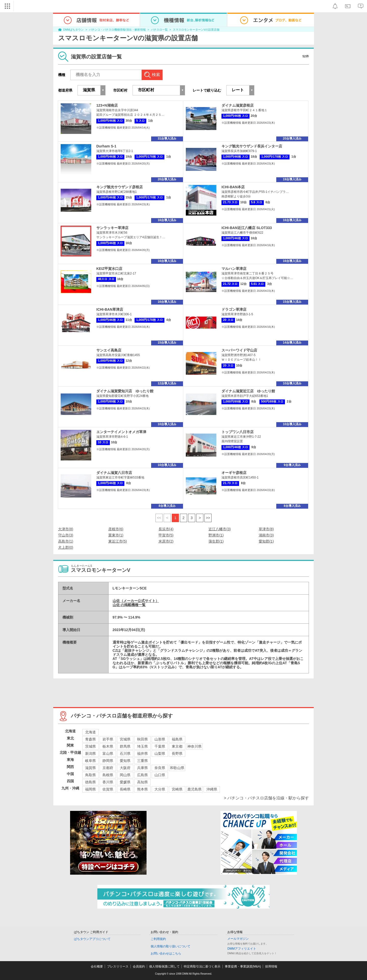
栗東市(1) (116, 535)
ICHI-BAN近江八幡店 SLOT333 (247, 228)
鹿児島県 (194, 789)
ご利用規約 (158, 939)
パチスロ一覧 (159, 30)
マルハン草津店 (234, 269)
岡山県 (125, 775)
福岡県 (90, 789)
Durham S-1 (106, 146)
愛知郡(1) (266, 541)
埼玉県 (142, 746)
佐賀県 (108, 789)
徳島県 (90, 782)
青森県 (90, 739)
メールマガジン (238, 939)
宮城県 (125, 739)
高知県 (142, 782)
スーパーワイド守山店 (239, 350)
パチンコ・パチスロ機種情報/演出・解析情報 (117, 30)
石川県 (125, 753)
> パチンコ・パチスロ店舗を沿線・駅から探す (266, 798)
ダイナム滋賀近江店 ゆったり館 (248, 391)
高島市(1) (66, 541)
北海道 (90, 732)
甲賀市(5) (166, 535)
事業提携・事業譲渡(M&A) (243, 966)
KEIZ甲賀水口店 (109, 269)
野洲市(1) (216, 535)
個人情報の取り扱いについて (171, 946)
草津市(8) (266, 529)
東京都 (177, 746)
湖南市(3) (266, 535)
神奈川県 (194, 746)
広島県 (142, 775)
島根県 (108, 775)
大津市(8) (66, 529)
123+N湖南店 (107, 105)
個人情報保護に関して (164, 966)
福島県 (177, 739)
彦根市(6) (116, 529)
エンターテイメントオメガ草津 (121, 432)
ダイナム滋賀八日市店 (114, 473)
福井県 (142, 753)
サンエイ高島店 (109, 350)
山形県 (160, 739)
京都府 (108, 768)
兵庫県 (142, 768)
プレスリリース (118, 966)
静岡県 (108, 761)
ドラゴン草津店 (234, 309)
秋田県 (142, 739)
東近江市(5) (118, 541)
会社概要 (97, 966)
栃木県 (108, 746)
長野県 (177, 753)
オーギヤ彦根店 (234, 473)
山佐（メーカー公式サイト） (136, 601)
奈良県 (160, 768)
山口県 (160, 775)
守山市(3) (66, 535)
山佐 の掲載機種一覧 (129, 605)
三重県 (142, 761)
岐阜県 (90, 761)
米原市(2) (166, 541)
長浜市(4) (166, 529)
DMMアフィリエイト (242, 949)
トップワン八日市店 (238, 432)
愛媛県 (125, 782)
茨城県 (90, 746)
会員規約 (139, 966)
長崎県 (125, 789)
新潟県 (90, 753)
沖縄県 (212, 789)
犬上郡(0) (66, 547)
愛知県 (125, 761)
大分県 (160, 789)
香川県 (108, 782)
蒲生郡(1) (216, 541)
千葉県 (160, 746)
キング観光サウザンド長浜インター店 (252, 146)
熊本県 (142, 789)
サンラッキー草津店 (112, 228)
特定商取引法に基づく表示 (202, 966)
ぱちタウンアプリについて (92, 939)
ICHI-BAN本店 (233, 187)
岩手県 (108, 739)
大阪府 (125, 768)
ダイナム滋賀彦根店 (238, 105)
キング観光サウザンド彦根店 (120, 187)
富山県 (108, 753)
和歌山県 (177, 768)
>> (208, 518)
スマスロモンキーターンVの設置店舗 (196, 30)
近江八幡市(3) (220, 529)
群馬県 (125, 746)
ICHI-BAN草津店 (110, 309)
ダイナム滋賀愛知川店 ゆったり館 (125, 391)
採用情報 (271, 966)
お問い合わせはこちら (166, 953)
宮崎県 (177, 789)
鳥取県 (90, 775)
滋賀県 (90, 768)
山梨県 (160, 753)
